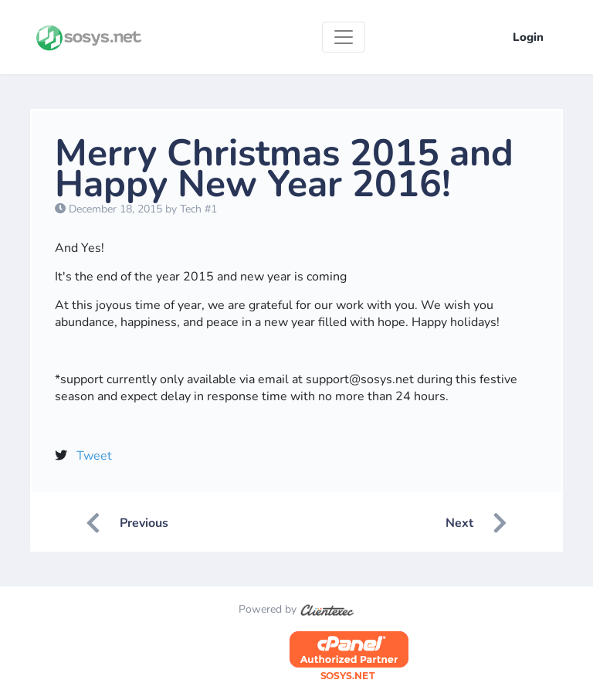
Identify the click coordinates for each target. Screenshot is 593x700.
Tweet (94, 456)
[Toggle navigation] (344, 37)
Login (528, 37)
